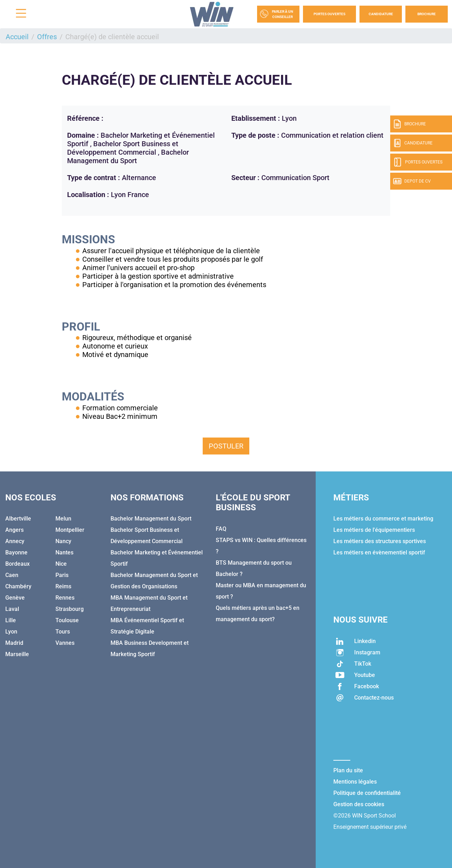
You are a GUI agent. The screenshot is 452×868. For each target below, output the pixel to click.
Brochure (427, 14)
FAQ (221, 529)
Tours (63, 632)
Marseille (17, 654)
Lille (11, 620)
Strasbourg (70, 609)
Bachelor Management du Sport (151, 519)
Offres (47, 37)
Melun (63, 519)
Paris (62, 575)
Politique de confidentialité (367, 793)
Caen (12, 575)
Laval (12, 609)
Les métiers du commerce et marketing (383, 519)
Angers (14, 530)
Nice (61, 564)
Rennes (65, 598)
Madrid (14, 643)
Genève (15, 598)
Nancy (63, 541)
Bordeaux (17, 564)
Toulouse (67, 620)
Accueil (17, 37)
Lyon (11, 632)
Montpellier (70, 530)
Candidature (381, 14)
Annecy (15, 541)
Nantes (64, 552)
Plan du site (348, 770)
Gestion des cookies (359, 804)
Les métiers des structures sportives (380, 541)
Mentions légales (355, 782)
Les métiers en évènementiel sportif (379, 552)
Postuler (226, 446)
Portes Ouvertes (329, 14)
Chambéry (18, 586)
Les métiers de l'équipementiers (374, 530)
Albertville (18, 519)
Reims (63, 586)
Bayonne (16, 552)
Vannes (65, 643)
